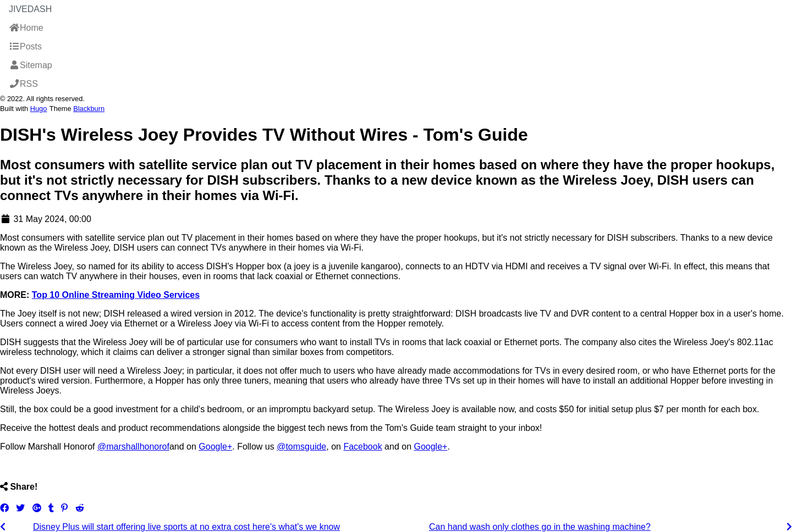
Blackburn (89, 109)
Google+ (215, 447)
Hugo (39, 109)
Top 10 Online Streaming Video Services (116, 295)
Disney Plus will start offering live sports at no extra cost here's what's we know (186, 527)
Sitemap (31, 65)
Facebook (362, 447)
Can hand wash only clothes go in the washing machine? (540, 527)
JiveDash (30, 9)
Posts (25, 46)
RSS (23, 84)
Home (26, 28)
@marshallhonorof (133, 447)
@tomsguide (301, 447)
